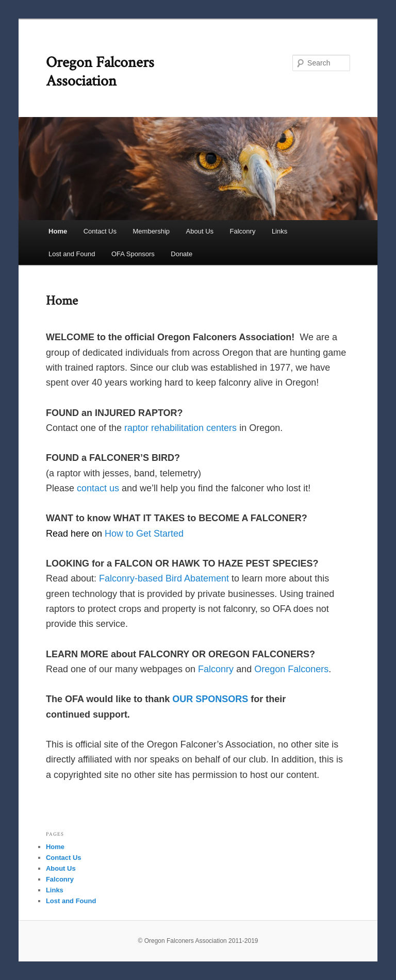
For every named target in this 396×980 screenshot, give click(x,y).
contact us (98, 488)
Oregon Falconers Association (100, 72)
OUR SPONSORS (210, 699)
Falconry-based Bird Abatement (164, 578)
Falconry (243, 231)
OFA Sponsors (133, 254)
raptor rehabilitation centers (180, 428)
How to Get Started (144, 534)
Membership (152, 231)
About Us (200, 231)
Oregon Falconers (291, 669)
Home (58, 231)
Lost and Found (72, 254)
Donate (181, 254)
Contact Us (100, 231)
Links (279, 231)
